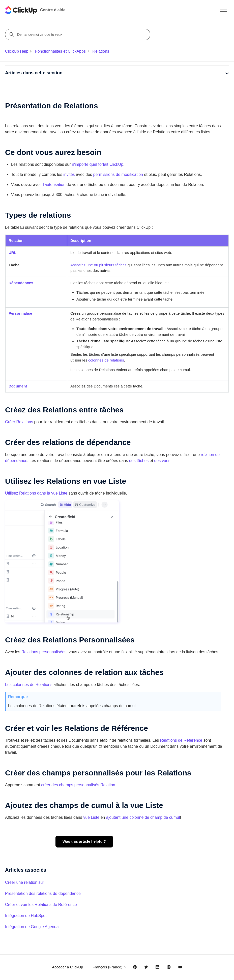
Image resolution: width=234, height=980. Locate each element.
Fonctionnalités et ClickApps (60, 51)
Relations (101, 51)
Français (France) (110, 967)
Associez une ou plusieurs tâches (98, 265)
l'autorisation (54, 185)
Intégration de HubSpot (26, 916)
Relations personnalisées (44, 652)
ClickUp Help (17, 51)
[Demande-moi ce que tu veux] (78, 35)
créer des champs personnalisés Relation (78, 785)
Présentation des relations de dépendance (43, 893)
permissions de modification (118, 174)
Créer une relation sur (25, 882)
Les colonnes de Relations (29, 685)
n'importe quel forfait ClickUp (98, 164)
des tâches (139, 461)
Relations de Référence (181, 740)
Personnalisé (20, 313)
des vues (162, 461)
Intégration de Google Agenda (32, 927)
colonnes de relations (106, 360)
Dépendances (21, 283)
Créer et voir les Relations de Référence (41, 905)
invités (69, 174)
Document (18, 386)
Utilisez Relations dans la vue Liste (36, 493)
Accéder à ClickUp (67, 967)
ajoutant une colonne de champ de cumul (143, 817)
